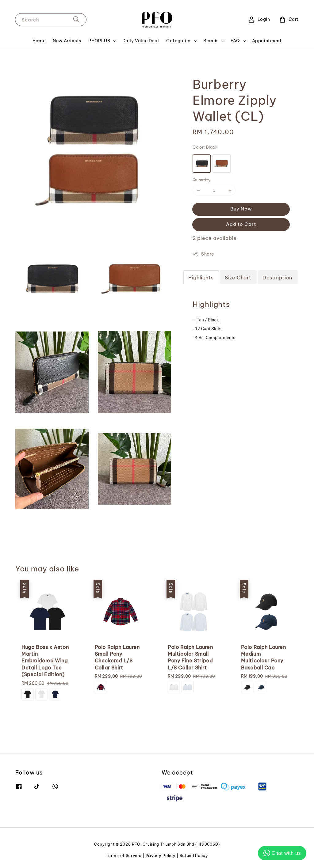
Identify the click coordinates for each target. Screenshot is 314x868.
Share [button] (203, 254)
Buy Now (241, 209)
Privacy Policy (161, 855)
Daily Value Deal (141, 41)
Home (39, 41)
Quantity (202, 180)
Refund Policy (194, 855)
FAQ (235, 41)
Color (205, 147)
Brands (211, 41)
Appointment (267, 41)
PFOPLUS (99, 41)
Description (277, 278)
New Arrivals (67, 41)
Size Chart (238, 278)
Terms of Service (124, 855)
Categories (179, 41)
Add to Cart (241, 224)
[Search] (76, 19)
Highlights (201, 278)
